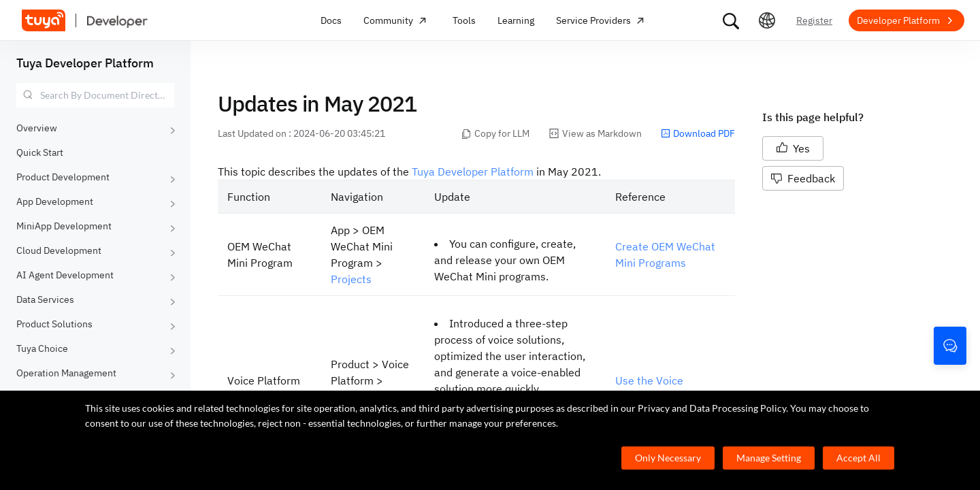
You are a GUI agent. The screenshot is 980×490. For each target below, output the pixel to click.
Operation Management (66, 373)
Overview (37, 128)
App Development (55, 201)
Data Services (45, 299)
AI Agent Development (65, 275)
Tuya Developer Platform (85, 63)
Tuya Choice (42, 348)
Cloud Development (59, 250)
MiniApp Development (64, 226)
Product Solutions (54, 324)
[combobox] (95, 95)
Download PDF (698, 133)
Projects (351, 279)
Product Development (63, 177)
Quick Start (40, 152)
